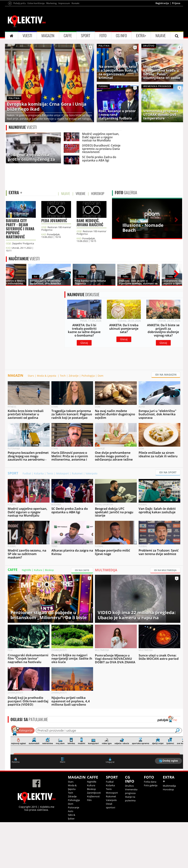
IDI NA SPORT (168, 472)
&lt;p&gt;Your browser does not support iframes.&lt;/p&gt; (97, 747)
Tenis (50, 473)
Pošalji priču (20, 3)
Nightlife (26, 570)
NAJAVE (161, 36)
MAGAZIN (48, 36)
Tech (63, 376)
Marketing (51, 3)
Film (89, 800)
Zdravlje (74, 376)
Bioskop (49, 570)
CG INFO (121, 36)
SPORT (86, 36)
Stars (31, 376)
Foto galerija (151, 785)
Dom (101, 376)
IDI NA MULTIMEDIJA (165, 570)
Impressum (64, 3)
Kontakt (75, 3)
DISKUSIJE (83, 295)
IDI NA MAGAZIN (166, 375)
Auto (71, 811)
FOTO (103, 36)
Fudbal (27, 473)
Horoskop (168, 789)
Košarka (39, 473)
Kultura (38, 570)
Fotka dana (150, 782)
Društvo (129, 786)
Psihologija (88, 376)
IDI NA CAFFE (82, 570)
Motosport (63, 473)
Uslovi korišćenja (36, 3)
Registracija (162, 3)
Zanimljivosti (94, 793)
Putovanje (74, 807)
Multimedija (169, 786)
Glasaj (84, 343)
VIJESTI (27, 36)
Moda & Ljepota (47, 376)
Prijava (176, 3)
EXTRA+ (141, 36)
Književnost (93, 796)
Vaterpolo (91, 473)
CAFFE (68, 36)
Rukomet (77, 473)
